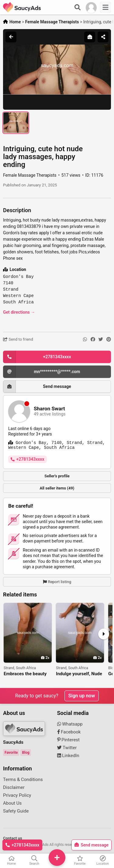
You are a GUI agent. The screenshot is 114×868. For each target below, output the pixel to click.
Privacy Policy (17, 795)
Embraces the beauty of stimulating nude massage (25, 674)
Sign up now (82, 696)
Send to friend (18, 339)
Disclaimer (14, 787)
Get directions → (19, 312)
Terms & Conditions (23, 780)
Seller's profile (57, 476)
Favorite (11, 753)
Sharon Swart (49, 409)
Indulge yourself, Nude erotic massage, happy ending (79, 674)
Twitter (67, 748)
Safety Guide (16, 811)
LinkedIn (68, 756)
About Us (12, 803)
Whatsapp (70, 724)
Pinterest (69, 740)
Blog (26, 753)
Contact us (13, 838)
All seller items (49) (57, 488)
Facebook (69, 732)
